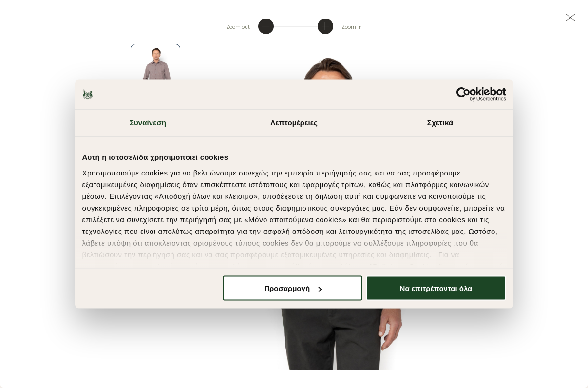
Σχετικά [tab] (440, 123)
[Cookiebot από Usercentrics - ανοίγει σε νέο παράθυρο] (464, 95)
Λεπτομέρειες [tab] (294, 123)
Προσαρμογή (293, 288)
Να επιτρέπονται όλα (436, 288)
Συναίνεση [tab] (148, 123)
